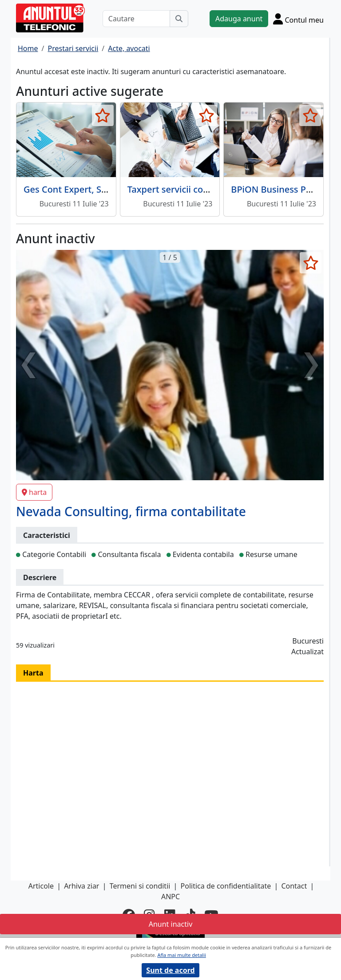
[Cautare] (136, 19)
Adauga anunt (239, 19)
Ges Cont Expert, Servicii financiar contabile (115, 189)
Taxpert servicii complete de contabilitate (215, 189)
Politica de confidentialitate (226, 886)
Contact (294, 886)
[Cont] (298, 19)
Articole (41, 886)
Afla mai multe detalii (181, 955)
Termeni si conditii (140, 886)
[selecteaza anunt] (103, 115)
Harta (33, 673)
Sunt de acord (170, 970)
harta (34, 492)
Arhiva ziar (81, 886)
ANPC (170, 897)
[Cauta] (179, 19)
